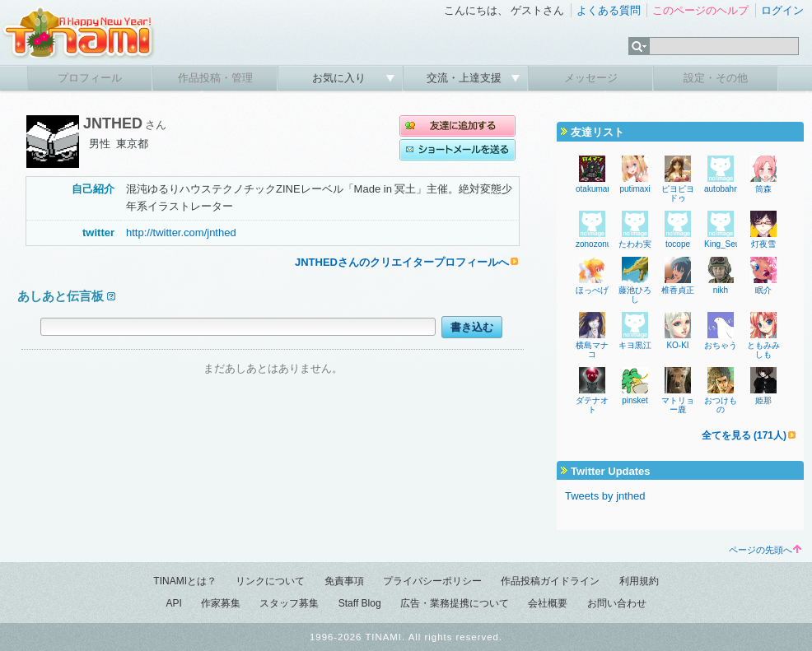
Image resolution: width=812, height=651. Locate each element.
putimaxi (635, 189)
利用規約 (639, 581)
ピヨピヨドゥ (678, 193)
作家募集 (221, 603)
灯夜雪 (763, 244)
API (173, 603)
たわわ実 (635, 244)
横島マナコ (592, 350)
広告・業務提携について (455, 603)
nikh (721, 290)
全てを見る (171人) (744, 435)
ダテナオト (592, 405)
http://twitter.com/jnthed (181, 232)
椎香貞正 (678, 290)
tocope (678, 244)
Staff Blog (360, 603)
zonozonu (593, 244)
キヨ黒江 (635, 345)
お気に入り (341, 78)
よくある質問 (609, 10)
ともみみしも (763, 350)
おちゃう (721, 345)
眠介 (763, 290)
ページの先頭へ (765, 550)
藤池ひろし (635, 295)
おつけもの (721, 405)
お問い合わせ (617, 603)
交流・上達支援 (466, 78)
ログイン (782, 10)
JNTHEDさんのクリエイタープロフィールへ (402, 262)
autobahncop (728, 189)
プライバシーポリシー (432, 581)
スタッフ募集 (289, 603)
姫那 (763, 400)
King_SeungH (730, 244)
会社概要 (548, 603)
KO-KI (677, 345)
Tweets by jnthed (605, 496)
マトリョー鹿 (678, 405)
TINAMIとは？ (185, 581)
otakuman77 (598, 189)
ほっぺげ (592, 290)
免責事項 (344, 581)
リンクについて (270, 581)
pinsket (635, 400)
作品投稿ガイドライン (550, 581)
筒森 (763, 189)
